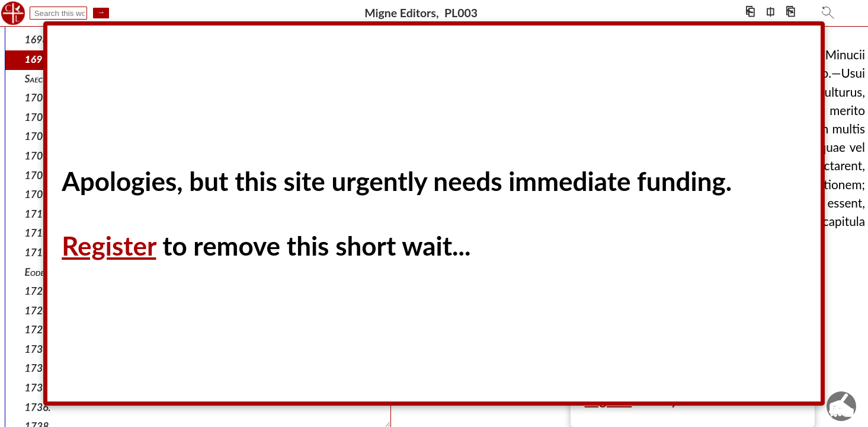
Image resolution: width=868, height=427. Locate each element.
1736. (38, 407)
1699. (38, 59)
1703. (38, 98)
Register (109, 246)
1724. (38, 310)
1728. (38, 329)
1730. (38, 368)
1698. (38, 39)
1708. (38, 136)
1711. (38, 214)
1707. (38, 117)
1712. (38, 233)
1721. (38, 291)
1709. (38, 156)
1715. (38, 252)
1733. (38, 388)
